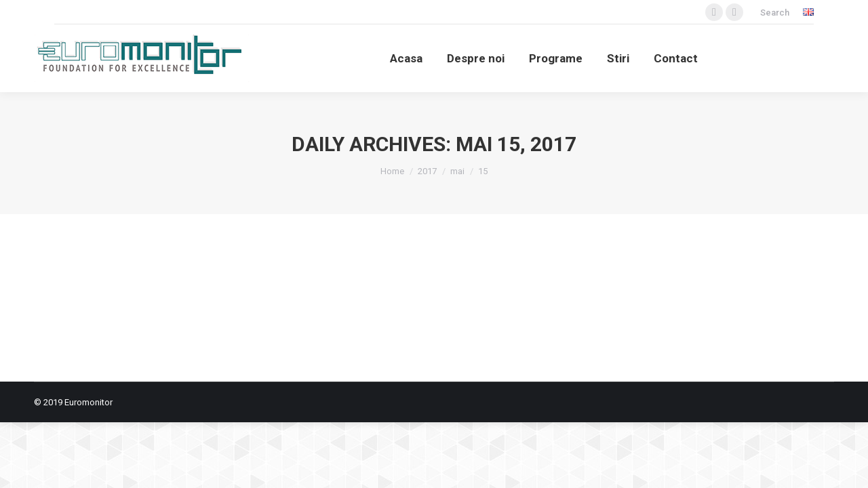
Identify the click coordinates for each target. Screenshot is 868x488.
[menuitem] (406, 58)
